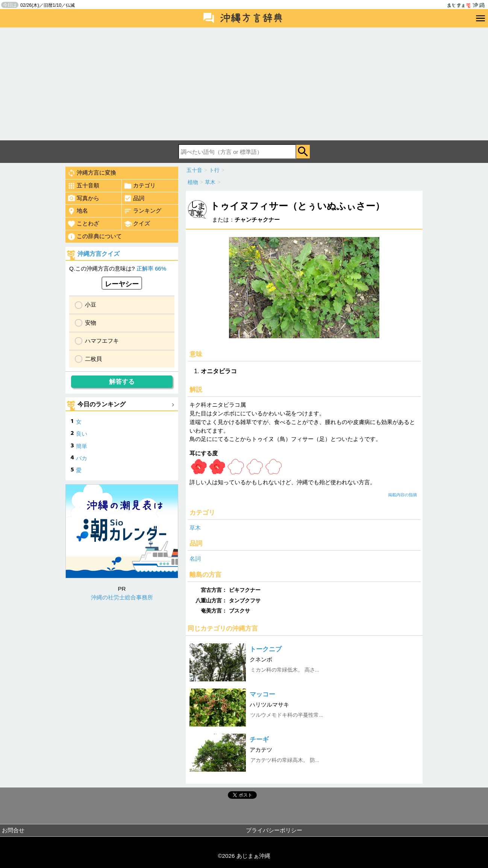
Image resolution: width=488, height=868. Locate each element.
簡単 (82, 446)
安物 (91, 323)
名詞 (195, 559)
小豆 (91, 305)
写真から (83, 198)
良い (82, 434)
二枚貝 (93, 359)
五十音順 (83, 186)
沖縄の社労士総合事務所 (122, 597)
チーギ (259, 740)
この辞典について (95, 237)
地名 (78, 211)
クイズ (137, 224)
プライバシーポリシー (274, 830)
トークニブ (266, 649)
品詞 (134, 198)
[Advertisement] (244, 84)
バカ (82, 458)
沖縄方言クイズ (99, 254)
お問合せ (13, 830)
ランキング (142, 211)
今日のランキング (102, 404)
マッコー (262, 694)
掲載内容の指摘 (402, 495)
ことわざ (83, 224)
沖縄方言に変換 (92, 173)
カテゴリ (140, 186)
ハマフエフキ (102, 341)
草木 (195, 528)
